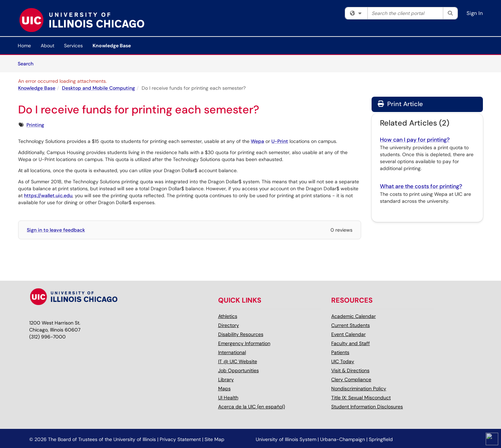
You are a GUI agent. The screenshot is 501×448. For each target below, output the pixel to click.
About (47, 46)
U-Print (280, 141)
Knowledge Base (112, 46)
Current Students (351, 325)
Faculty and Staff (351, 343)
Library (226, 379)
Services (73, 46)
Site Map (214, 439)
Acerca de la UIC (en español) (252, 407)
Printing (35, 125)
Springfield (381, 439)
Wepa (257, 141)
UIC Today (343, 361)
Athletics (228, 316)
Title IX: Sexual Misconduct (361, 398)
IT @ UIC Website (238, 361)
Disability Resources (241, 334)
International (232, 352)
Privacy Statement (180, 439)
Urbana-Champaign (343, 439)
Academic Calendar (353, 316)
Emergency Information (244, 343)
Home (24, 46)
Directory (229, 325)
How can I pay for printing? (415, 140)
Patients (340, 352)
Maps (224, 389)
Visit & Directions (350, 370)
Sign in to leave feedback (56, 230)
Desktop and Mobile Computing (98, 88)
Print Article (400, 104)
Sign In (475, 13)
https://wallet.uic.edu (48, 195)
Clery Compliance (351, 379)
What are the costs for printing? (421, 186)
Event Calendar (348, 334)
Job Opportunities (238, 370)
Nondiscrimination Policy (359, 389)
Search (28, 63)
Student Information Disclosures (367, 407)
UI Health (228, 398)
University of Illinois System (286, 439)
